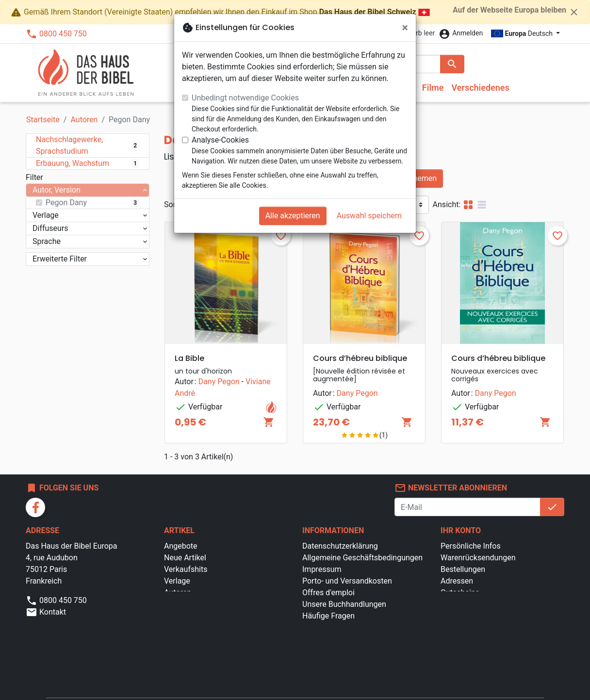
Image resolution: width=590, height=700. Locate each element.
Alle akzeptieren (293, 216)
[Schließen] (405, 28)
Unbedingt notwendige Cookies (245, 98)
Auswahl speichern (369, 216)
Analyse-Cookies (220, 140)
